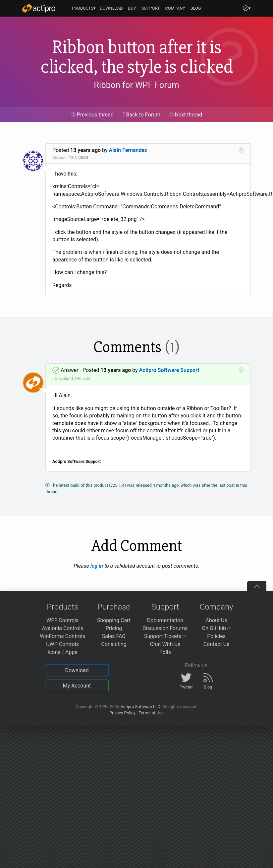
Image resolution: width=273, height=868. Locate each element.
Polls (165, 652)
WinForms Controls (62, 636)
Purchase (114, 607)
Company (217, 607)
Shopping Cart (114, 620)
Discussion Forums (165, 628)
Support (165, 607)
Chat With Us (165, 644)
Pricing (114, 628)
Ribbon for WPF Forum (136, 85)
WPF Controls (62, 620)
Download (77, 670)
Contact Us (217, 644)
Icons (54, 652)
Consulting (114, 644)
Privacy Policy (122, 713)
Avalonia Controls (62, 628)
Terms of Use (151, 713)
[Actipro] (39, 8)
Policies (216, 636)
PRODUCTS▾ (84, 8)
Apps (71, 652)
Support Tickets (165, 636)
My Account (77, 686)
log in (97, 566)
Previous (92, 115)
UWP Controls (62, 644)
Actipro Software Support (169, 370)
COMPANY (175, 8)
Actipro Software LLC (140, 707)
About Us (217, 620)
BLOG (196, 8)
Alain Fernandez (128, 150)
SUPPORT (151, 8)
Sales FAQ (114, 636)
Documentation (165, 620)
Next (186, 115)
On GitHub (216, 628)
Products (62, 607)
